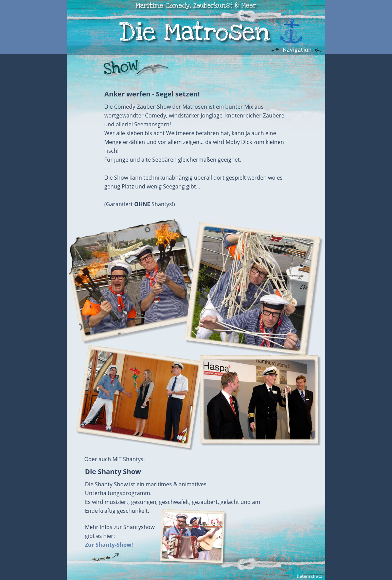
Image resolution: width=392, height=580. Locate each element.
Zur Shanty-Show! (109, 545)
